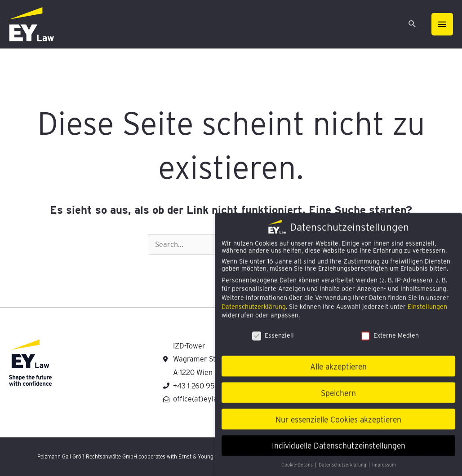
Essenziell (273, 340)
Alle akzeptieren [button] (338, 371)
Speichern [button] (338, 398)
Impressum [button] (384, 470)
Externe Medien (390, 340)
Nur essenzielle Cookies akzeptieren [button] (338, 424)
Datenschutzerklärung (254, 311)
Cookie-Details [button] (298, 470)
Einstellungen (427, 311)
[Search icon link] (412, 24)
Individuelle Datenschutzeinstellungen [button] (339, 451)
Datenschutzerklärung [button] (343, 470)
